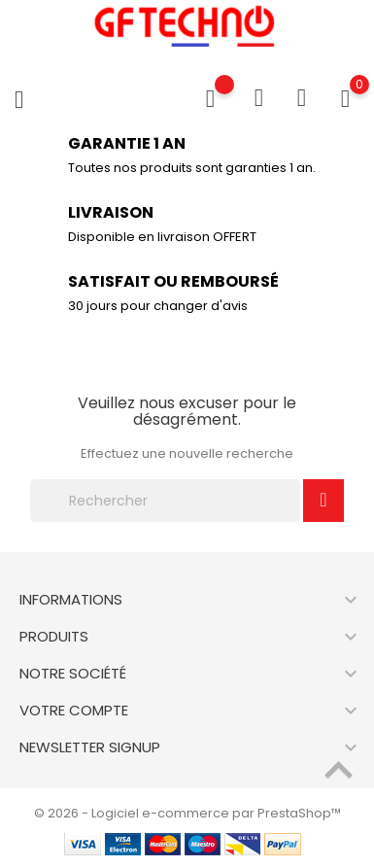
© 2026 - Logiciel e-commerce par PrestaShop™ (187, 813)
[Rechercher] (165, 501)
